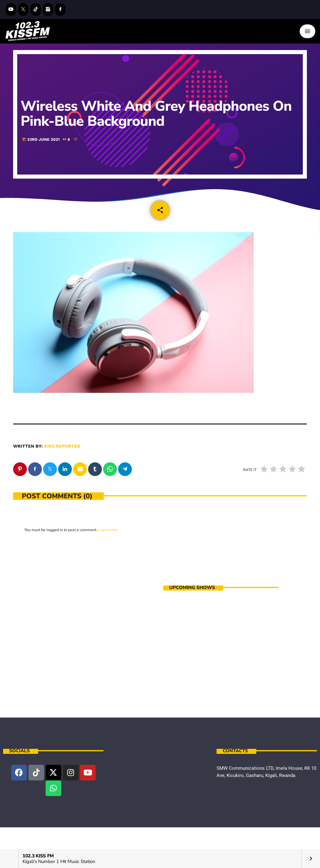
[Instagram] (48, 10)
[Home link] (28, 31)
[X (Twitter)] (23, 10)
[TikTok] (36, 10)
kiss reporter (62, 446)
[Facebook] (60, 10)
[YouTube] (11, 10)
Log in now (108, 530)
